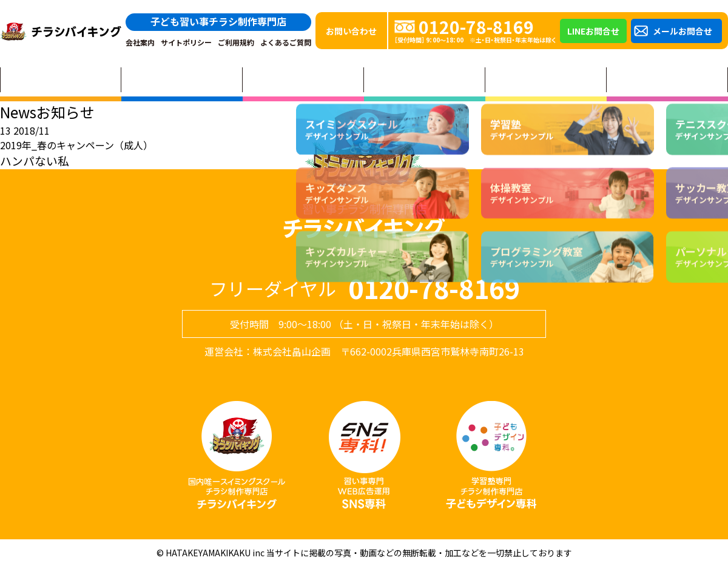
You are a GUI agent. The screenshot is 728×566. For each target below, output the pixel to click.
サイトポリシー (186, 42)
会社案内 (140, 42)
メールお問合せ (682, 31)
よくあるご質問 (286, 42)
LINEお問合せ (593, 31)
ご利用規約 (236, 42)
